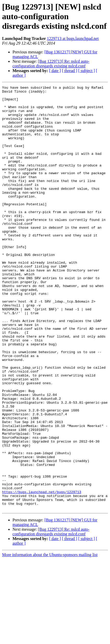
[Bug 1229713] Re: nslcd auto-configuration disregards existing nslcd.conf (51, 64)
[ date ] (55, 71)
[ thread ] (70, 71)
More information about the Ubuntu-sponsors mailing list (50, 639)
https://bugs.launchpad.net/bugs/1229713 (42, 573)
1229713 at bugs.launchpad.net (73, 38)
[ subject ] (87, 71)
